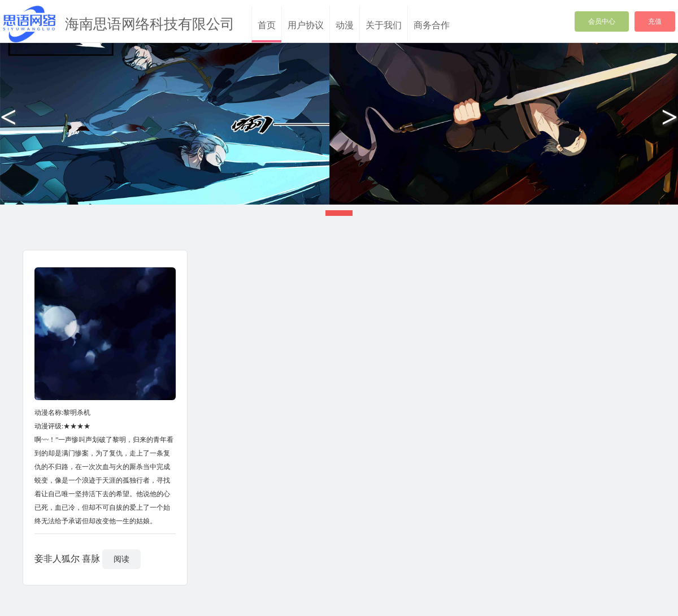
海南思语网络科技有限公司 (150, 24)
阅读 (121, 559)
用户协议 (306, 25)
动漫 (345, 25)
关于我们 (384, 25)
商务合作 (432, 25)
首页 (267, 25)
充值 (655, 21)
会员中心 (602, 21)
